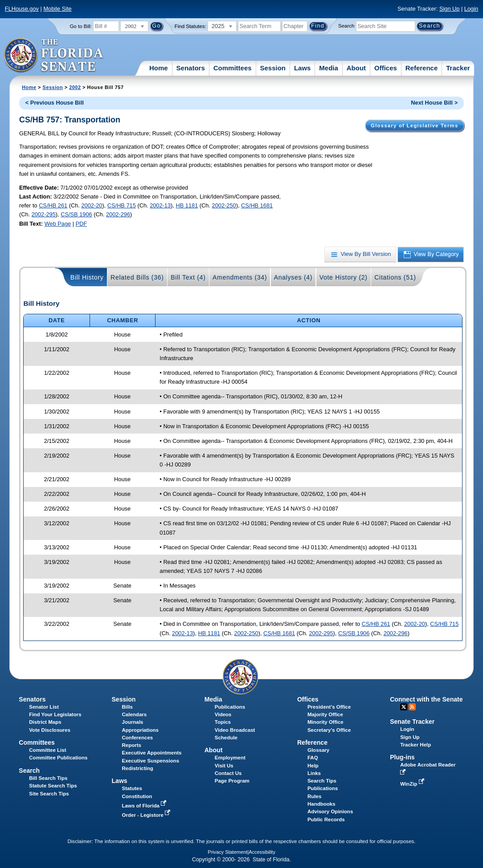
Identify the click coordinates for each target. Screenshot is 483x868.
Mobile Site (57, 9)
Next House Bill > (434, 103)
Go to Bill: (81, 26)
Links (314, 773)
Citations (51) (395, 277)
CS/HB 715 (122, 205)
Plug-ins (402, 757)
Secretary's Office (329, 730)
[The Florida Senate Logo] (54, 56)
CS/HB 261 (53, 205)
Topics (223, 722)
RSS (412, 707)
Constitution (137, 796)
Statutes (132, 788)
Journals (133, 722)
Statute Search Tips (53, 786)
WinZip (413, 784)
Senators (191, 68)
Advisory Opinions (330, 811)
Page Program (232, 781)
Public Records (326, 819)
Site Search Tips (49, 794)
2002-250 (224, 205)
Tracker (458, 68)
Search (346, 26)
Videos (223, 714)
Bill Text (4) (188, 277)
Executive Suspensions (151, 761)
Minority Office (325, 722)
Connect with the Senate (426, 699)
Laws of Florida (145, 806)
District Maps (45, 722)
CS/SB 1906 (76, 214)
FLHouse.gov (22, 9)
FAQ (313, 758)
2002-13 (160, 205)
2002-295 (44, 214)
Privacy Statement (227, 852)
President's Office (329, 707)
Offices (386, 68)
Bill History (87, 277)
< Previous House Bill (55, 103)
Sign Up (450, 9)
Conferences (138, 738)
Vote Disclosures (50, 730)
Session (273, 68)
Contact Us (228, 773)
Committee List (47, 750)
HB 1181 (187, 205)
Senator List (44, 707)
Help (313, 766)
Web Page (58, 224)
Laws (303, 68)
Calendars (135, 714)
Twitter (404, 707)
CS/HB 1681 (257, 205)
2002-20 (92, 205)
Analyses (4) (293, 277)
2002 (75, 87)
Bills (127, 707)
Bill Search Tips (48, 778)
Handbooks (321, 804)
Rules (314, 796)
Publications (230, 707)
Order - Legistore (147, 815)
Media (329, 68)
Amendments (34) (240, 277)
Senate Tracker (412, 722)
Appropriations (141, 730)
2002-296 (118, 214)
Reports (132, 745)
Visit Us (224, 766)
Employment (230, 758)
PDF (82, 224)
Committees (233, 68)
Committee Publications (58, 758)
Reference (422, 68)
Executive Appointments (152, 753)
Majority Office (325, 714)
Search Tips (322, 781)
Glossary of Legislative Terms (414, 126)
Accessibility (262, 852)
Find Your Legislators (55, 714)
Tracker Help (415, 745)
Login (471, 9)
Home (159, 68)
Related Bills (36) (137, 277)
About (356, 68)
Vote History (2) (344, 277)
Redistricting (138, 768)
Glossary (318, 750)
